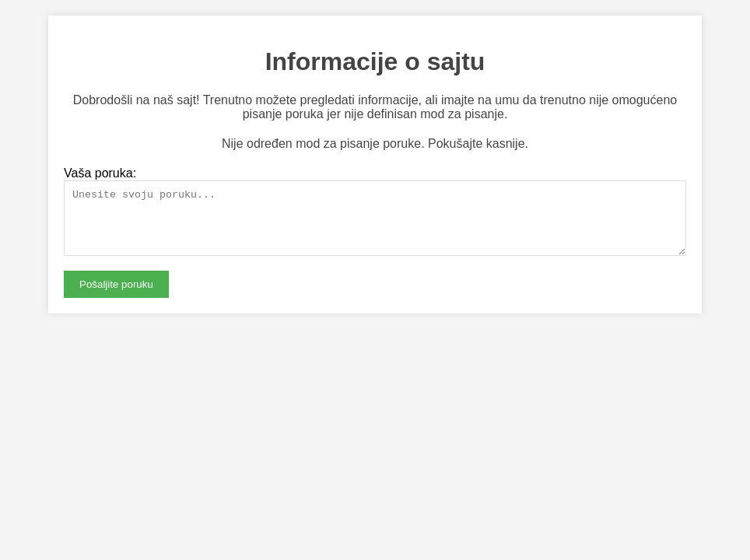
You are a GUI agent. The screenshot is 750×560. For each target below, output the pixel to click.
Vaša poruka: (100, 173)
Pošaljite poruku (116, 296)
